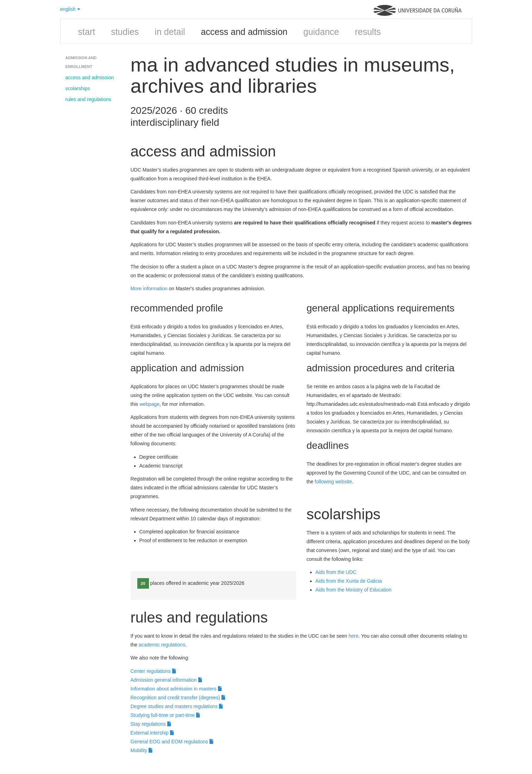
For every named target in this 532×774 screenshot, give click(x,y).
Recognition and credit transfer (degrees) (178, 698)
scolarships (78, 88)
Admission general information (166, 680)
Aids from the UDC (336, 572)
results (368, 32)
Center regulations (153, 671)
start (87, 32)
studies (125, 32)
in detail (170, 32)
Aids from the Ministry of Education (353, 590)
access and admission (244, 32)
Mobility (142, 750)
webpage (149, 404)
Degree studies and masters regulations (177, 706)
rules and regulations (88, 99)
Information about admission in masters (176, 689)
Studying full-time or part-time (165, 715)
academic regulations (162, 645)
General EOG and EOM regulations (172, 742)
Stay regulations (151, 724)
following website (333, 482)
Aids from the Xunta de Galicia (349, 581)
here (353, 636)
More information (149, 289)
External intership (152, 733)
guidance (321, 32)
